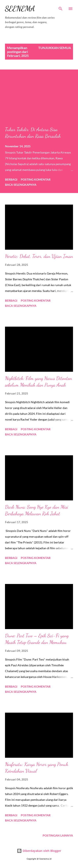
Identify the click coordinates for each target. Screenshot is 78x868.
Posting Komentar (36, 179)
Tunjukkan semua (55, 48)
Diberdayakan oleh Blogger (39, 851)
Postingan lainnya (58, 835)
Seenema (20, 9)
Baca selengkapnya (21, 185)
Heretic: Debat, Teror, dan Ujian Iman (39, 256)
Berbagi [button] (11, 179)
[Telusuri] (61, 7)
